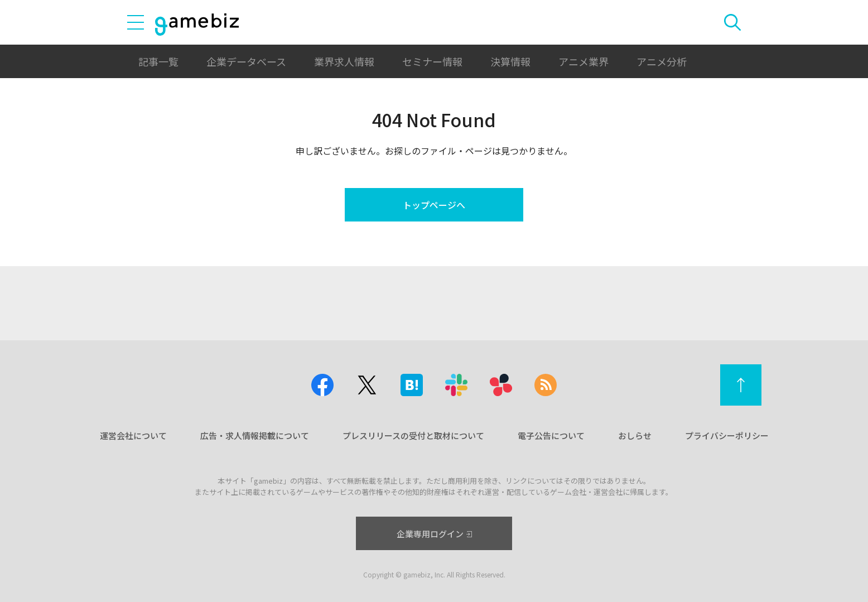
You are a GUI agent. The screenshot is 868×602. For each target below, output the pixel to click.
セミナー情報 (432, 61)
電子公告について (551, 435)
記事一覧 (158, 61)
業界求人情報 (344, 61)
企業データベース (246, 61)
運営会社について (133, 435)
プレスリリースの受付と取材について (413, 435)
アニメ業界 (584, 61)
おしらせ (635, 435)
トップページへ (434, 205)
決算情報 (510, 61)
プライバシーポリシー (727, 435)
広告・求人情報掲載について (255, 435)
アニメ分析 (662, 61)
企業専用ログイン (434, 534)
